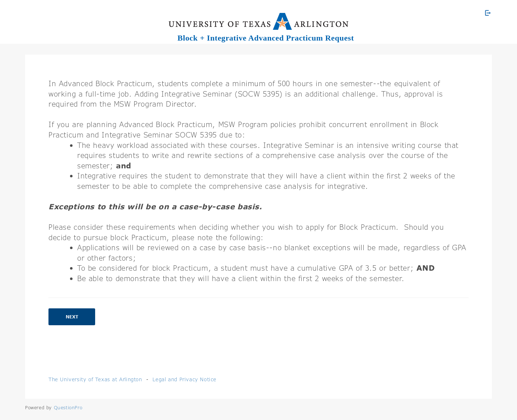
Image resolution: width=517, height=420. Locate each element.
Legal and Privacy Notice (185, 379)
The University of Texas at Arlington (95, 379)
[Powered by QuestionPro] (68, 407)
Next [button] (72, 317)
